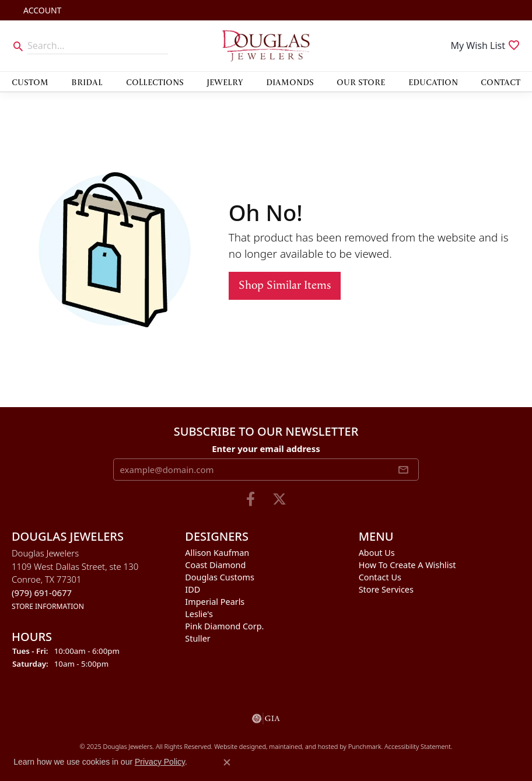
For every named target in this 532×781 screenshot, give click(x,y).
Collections (155, 82)
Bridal (87, 82)
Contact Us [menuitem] (380, 577)
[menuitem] (266, 719)
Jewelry (225, 82)
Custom (30, 82)
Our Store (361, 82)
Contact (501, 82)
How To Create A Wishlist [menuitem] (407, 565)
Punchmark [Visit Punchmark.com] (365, 746)
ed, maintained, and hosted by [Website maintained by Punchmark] (303, 746)
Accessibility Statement (418, 746)
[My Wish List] (485, 45)
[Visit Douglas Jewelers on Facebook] (251, 499)
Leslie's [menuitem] (199, 614)
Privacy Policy (160, 762)
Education (433, 82)
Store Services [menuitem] (386, 589)
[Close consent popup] (227, 762)
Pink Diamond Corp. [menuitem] (224, 626)
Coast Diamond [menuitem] (215, 565)
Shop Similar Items (285, 286)
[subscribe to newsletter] (403, 470)
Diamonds (290, 82)
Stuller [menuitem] (197, 638)
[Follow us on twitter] (279, 499)
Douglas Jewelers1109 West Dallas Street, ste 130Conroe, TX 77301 (75, 579)
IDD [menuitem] (192, 589)
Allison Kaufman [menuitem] (217, 553)
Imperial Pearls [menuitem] (215, 602)
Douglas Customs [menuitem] (220, 577)
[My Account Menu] (42, 10)
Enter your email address (266, 449)
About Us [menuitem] (377, 553)
